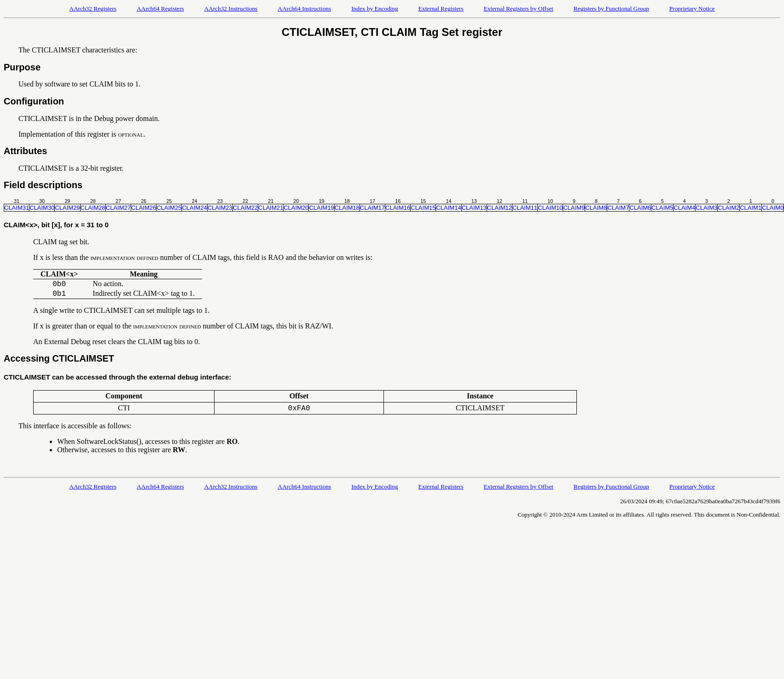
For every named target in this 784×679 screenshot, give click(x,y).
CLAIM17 (372, 208)
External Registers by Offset (519, 9)
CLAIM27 (118, 208)
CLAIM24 (194, 208)
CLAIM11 (525, 208)
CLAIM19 (321, 208)
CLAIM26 (144, 208)
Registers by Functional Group (611, 9)
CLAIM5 (662, 208)
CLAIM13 (474, 208)
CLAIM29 (67, 208)
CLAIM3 (706, 208)
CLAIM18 (347, 208)
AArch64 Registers (160, 9)
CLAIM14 (448, 208)
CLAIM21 (271, 208)
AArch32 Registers (93, 9)
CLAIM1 (751, 208)
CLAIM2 (729, 208)
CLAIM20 (296, 208)
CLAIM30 (42, 208)
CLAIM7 (618, 208)
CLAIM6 (640, 208)
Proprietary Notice (692, 9)
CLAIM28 (93, 208)
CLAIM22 (245, 208)
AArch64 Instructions (304, 9)
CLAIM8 (596, 208)
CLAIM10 (550, 208)
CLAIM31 (17, 208)
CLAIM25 (169, 208)
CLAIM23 (220, 208)
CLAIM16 (398, 208)
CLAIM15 (423, 208)
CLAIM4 (684, 208)
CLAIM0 (773, 208)
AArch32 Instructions (231, 9)
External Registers (441, 9)
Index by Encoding (375, 9)
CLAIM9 (574, 208)
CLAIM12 (499, 208)
